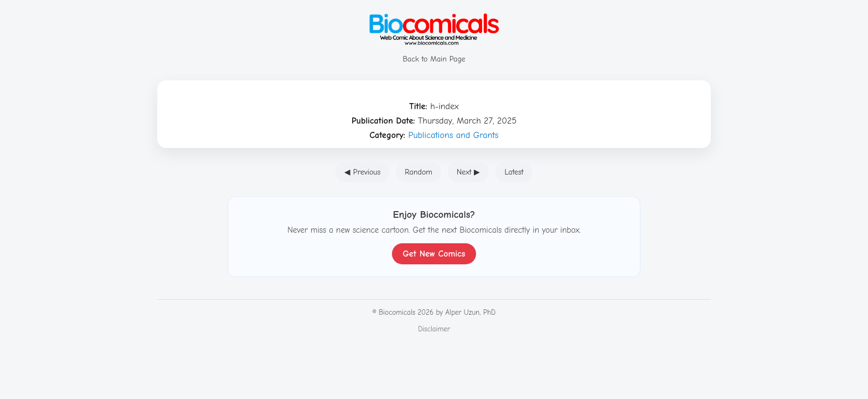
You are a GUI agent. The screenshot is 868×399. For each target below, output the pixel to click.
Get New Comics (434, 254)
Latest (514, 172)
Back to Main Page (434, 54)
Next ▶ (469, 172)
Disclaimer (434, 329)
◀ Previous (362, 172)
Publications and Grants (453, 135)
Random (418, 172)
